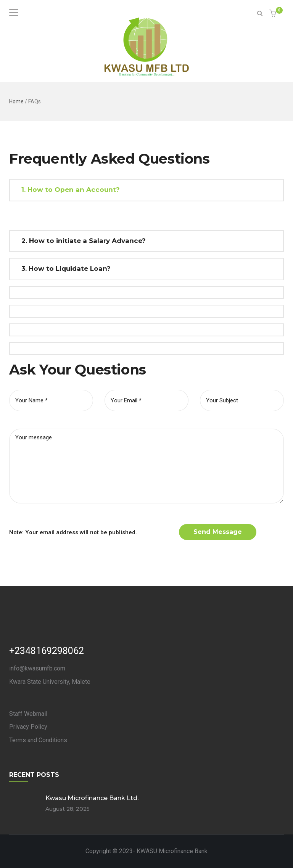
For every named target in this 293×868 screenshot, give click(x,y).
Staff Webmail (28, 714)
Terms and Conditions (38, 740)
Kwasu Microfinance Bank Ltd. (92, 798)
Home (16, 101)
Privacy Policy (28, 727)
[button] (274, 14)
